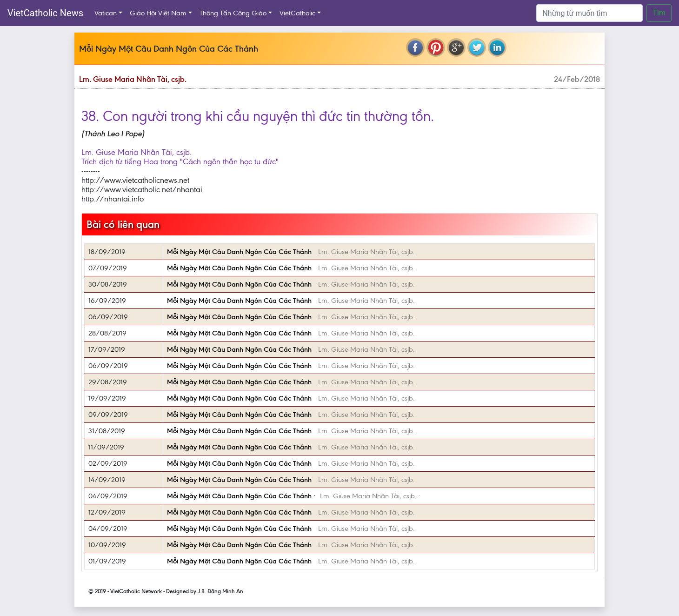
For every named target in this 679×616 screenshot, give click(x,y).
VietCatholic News (45, 13)
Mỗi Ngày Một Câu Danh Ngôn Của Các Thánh (240, 252)
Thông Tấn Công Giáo (233, 13)
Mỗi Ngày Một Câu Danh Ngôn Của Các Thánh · (241, 496)
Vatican (106, 13)
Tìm (659, 13)
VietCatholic (297, 13)
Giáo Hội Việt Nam (158, 13)
